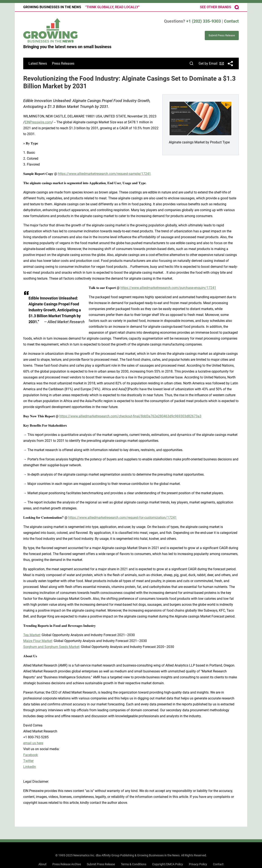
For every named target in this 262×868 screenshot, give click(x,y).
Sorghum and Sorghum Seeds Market (51, 647)
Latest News (38, 63)
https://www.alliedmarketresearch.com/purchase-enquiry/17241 (168, 288)
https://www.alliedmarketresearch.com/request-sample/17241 (104, 174)
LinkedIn (30, 767)
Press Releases (63, 63)
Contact (231, 21)
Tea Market (32, 635)
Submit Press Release (101, 864)
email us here (33, 743)
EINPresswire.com (38, 122)
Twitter (28, 761)
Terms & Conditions (134, 864)
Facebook (31, 755)
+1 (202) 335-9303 (203, 21)
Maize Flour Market (38, 641)
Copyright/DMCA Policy (168, 864)
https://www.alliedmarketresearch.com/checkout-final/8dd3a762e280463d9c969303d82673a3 (130, 416)
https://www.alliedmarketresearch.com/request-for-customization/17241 (122, 518)
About (42, 864)
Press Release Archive (67, 864)
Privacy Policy (198, 864)
